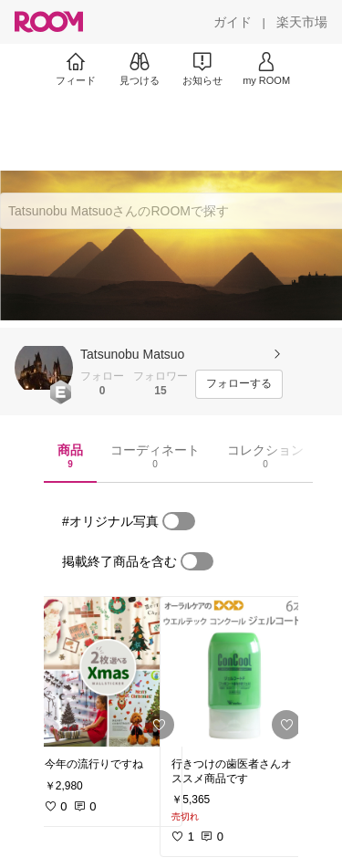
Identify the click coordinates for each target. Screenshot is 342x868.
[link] (108, 672)
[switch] (179, 521)
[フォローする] (239, 384)
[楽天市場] (302, 22)
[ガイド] (233, 22)
